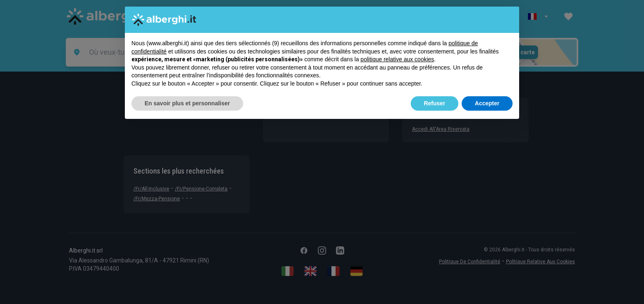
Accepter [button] (487, 103)
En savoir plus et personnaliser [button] (187, 103)
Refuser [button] (435, 103)
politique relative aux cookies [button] (397, 59)
